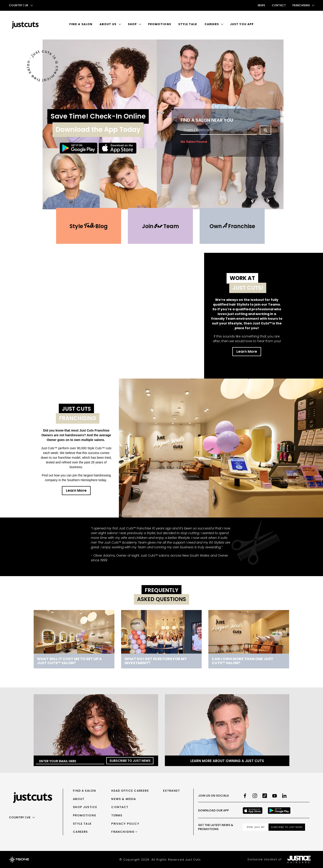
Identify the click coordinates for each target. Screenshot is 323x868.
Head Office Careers (130, 791)
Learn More (247, 351)
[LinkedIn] (284, 796)
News (261, 5)
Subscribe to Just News (130, 761)
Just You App (242, 24)
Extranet (171, 791)
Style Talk (188, 24)
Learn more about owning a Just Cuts (227, 761)
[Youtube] (275, 796)
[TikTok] (265, 796)
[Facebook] (245, 796)
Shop (132, 24)
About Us (108, 24)
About (79, 799)
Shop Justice (85, 807)
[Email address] (256, 827)
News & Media (124, 799)
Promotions (160, 24)
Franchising (123, 832)
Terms (117, 815)
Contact (279, 5)
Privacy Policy (125, 824)
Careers (212, 24)
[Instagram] (255, 796)
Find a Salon (81, 24)
